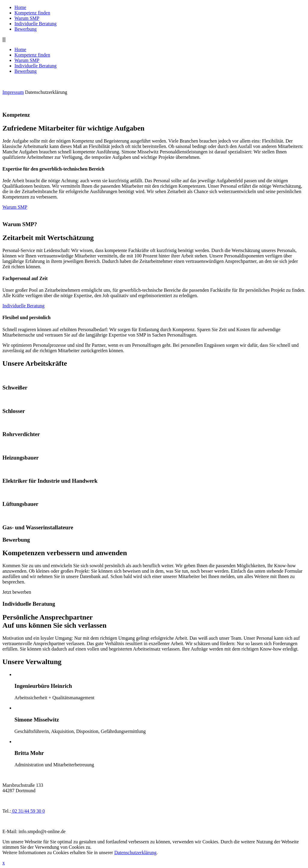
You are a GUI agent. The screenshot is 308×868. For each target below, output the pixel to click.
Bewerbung (26, 29)
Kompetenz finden (32, 13)
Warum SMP (27, 18)
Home (20, 7)
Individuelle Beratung (35, 24)
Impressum (13, 92)
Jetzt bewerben (17, 592)
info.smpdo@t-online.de (42, 831)
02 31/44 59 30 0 (28, 811)
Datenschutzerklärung (46, 92)
